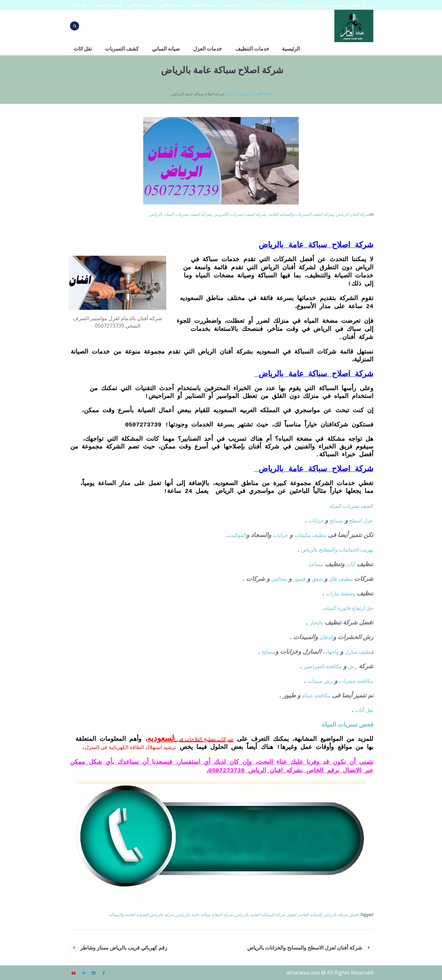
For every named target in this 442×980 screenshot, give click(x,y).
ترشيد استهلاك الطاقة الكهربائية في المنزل (130, 747)
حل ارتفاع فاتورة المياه (349, 608)
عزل (368, 520)
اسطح (355, 520)
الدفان (326, 637)
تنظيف (319, 535)
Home (267, 94)
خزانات (317, 520)
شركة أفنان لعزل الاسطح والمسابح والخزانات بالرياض (305, 948)
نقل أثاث (364, 710)
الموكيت (237, 535)
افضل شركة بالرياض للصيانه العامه (329, 915)
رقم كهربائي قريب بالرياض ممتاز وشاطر (124, 948)
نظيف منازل (358, 652)
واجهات (331, 652)
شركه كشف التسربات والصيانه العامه (301, 214)
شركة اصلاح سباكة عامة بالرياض (205, 915)
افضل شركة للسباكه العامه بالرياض (266, 915)
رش (353, 666)
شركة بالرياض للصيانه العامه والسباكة (141, 915)
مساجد (316, 564)
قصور (299, 579)
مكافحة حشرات (356, 681)
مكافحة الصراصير (323, 666)
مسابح (336, 520)
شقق (317, 579)
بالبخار (316, 623)
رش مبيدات (320, 681)
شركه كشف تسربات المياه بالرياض (180, 214)
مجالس (279, 579)
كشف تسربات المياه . (350, 506)
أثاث (351, 564)
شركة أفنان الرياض (243, 94)
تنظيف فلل (341, 579)
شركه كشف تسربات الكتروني (240, 214)
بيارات (333, 593)
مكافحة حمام (316, 695)
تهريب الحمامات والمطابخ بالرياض (337, 550)
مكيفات (303, 535)
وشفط (348, 593)
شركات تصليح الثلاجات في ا (204, 739)
